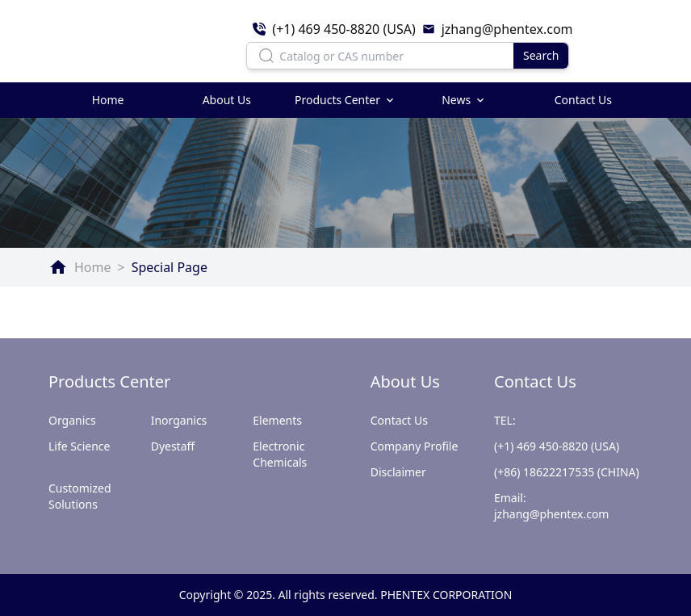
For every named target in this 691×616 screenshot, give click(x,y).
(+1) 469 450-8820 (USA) (557, 446)
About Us (227, 100)
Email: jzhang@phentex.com (551, 506)
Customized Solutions (80, 496)
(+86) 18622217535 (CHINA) (567, 472)
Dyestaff (173, 446)
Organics (72, 420)
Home (108, 100)
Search (541, 55)
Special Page (170, 267)
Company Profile (415, 446)
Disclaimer (398, 472)
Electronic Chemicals (280, 454)
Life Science (79, 446)
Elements (277, 420)
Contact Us (583, 100)
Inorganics (179, 420)
